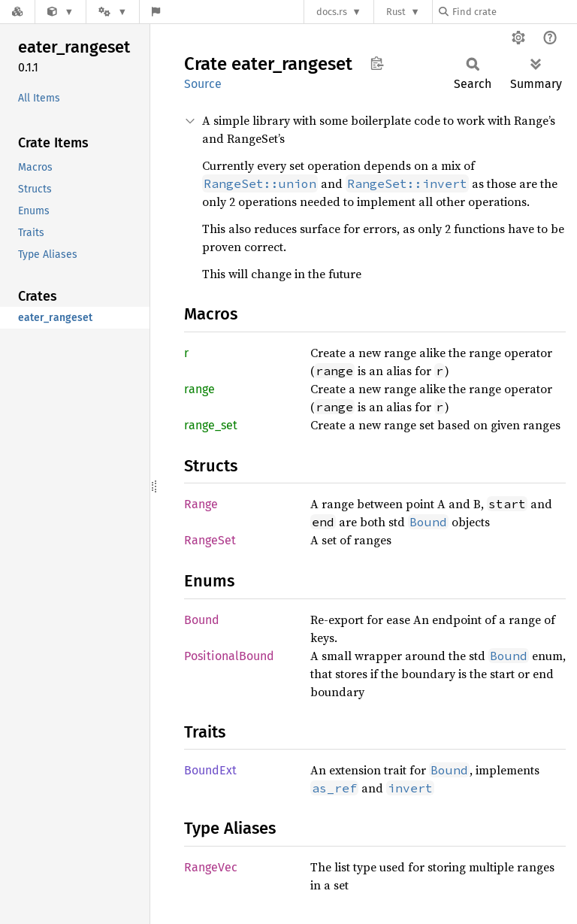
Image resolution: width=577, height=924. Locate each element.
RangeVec (211, 867)
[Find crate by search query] (514, 12)
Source (203, 84)
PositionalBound (229, 656)
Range (201, 504)
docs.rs (332, 12)
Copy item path (377, 63)
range (199, 389)
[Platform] (113, 12)
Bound (202, 620)
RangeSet (210, 540)
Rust (396, 12)
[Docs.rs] (17, 12)
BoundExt (210, 770)
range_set (211, 425)
